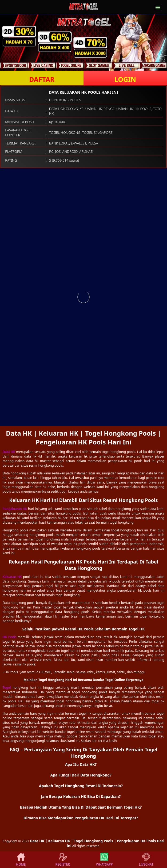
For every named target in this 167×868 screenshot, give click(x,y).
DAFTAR (42, 79)
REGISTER (63, 860)
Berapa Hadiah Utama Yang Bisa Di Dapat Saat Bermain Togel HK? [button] (81, 807)
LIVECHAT (146, 860)
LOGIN (125, 79)
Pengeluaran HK (15, 509)
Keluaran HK (12, 577)
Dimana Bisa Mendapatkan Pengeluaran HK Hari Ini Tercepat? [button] (81, 818)
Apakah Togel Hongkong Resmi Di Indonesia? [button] (81, 786)
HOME (21, 860)
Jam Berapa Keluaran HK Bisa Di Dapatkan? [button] (81, 796)
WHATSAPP (104, 860)
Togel (7, 688)
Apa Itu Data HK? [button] (81, 764)
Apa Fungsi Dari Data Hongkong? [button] (81, 775)
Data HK (9, 452)
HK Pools (10, 637)
